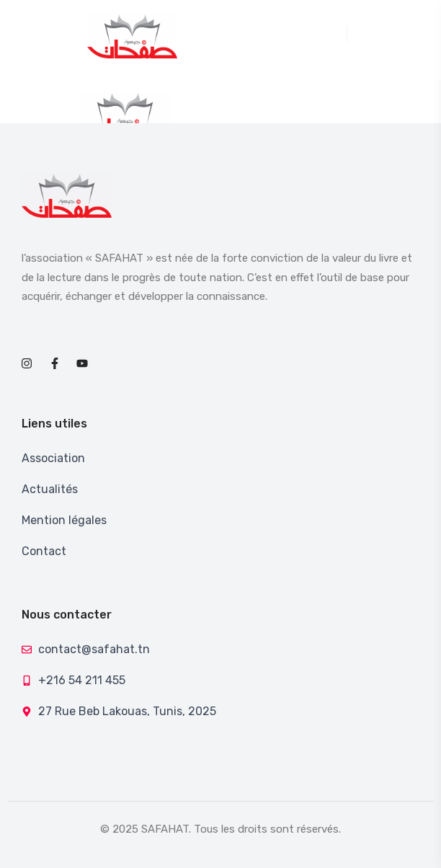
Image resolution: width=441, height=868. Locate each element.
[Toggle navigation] (340, 34)
